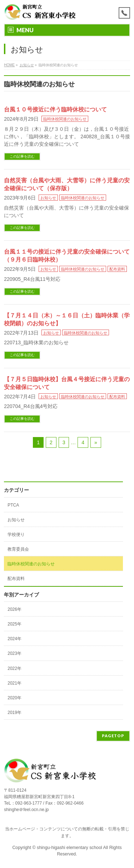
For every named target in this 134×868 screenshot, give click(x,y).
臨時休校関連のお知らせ (65, 119)
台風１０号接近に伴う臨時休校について (55, 109)
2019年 (14, 713)
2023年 (14, 653)
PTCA (13, 505)
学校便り (16, 534)
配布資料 (117, 269)
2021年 (14, 683)
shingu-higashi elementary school (70, 848)
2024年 (14, 639)
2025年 (14, 624)
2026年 (14, 609)
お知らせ (48, 198)
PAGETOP (113, 736)
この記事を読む (22, 156)
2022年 (14, 668)
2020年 (14, 698)
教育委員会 (18, 549)
